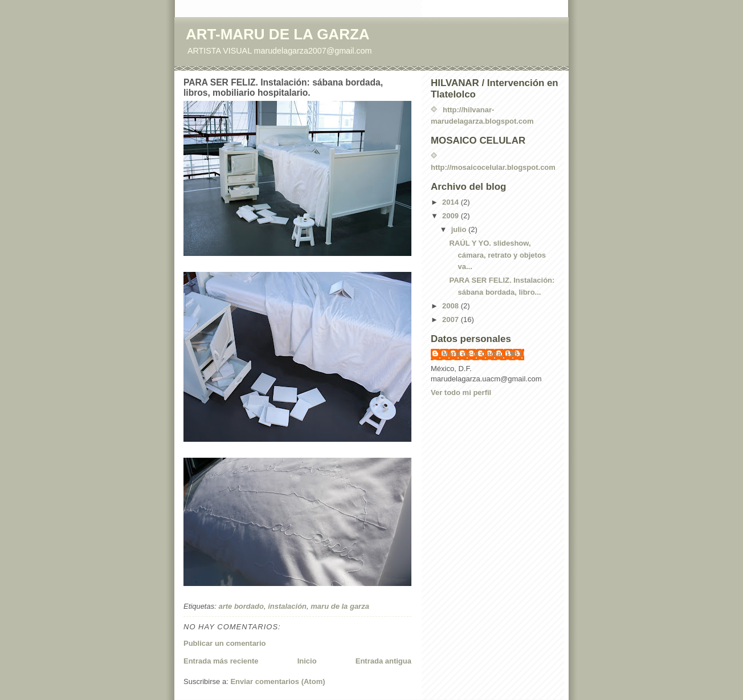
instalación (287, 606)
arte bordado (241, 606)
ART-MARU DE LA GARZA (278, 34)
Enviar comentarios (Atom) (277, 681)
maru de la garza (340, 606)
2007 (452, 320)
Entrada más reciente (221, 661)
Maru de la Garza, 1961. (483, 354)
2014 (452, 202)
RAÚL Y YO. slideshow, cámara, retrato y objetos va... (497, 255)
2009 (452, 216)
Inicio (307, 661)
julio (460, 229)
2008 (452, 306)
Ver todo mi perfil (461, 392)
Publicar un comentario (224, 643)
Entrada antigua (383, 661)
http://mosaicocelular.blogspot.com (493, 167)
